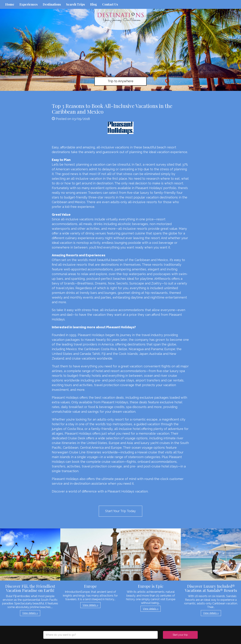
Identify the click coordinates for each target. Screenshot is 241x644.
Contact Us (110, 4)
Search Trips (75, 4)
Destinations (52, 4)
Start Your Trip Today (120, 511)
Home (10, 4)
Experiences (29, 4)
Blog (94, 4)
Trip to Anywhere (120, 81)
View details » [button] (30, 613)
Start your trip (180, 635)
